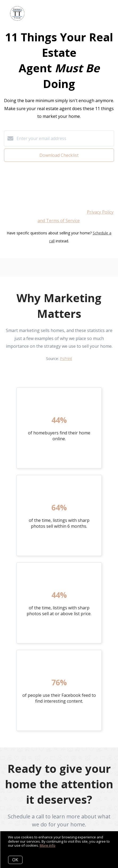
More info (48, 845)
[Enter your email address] (64, 138)
